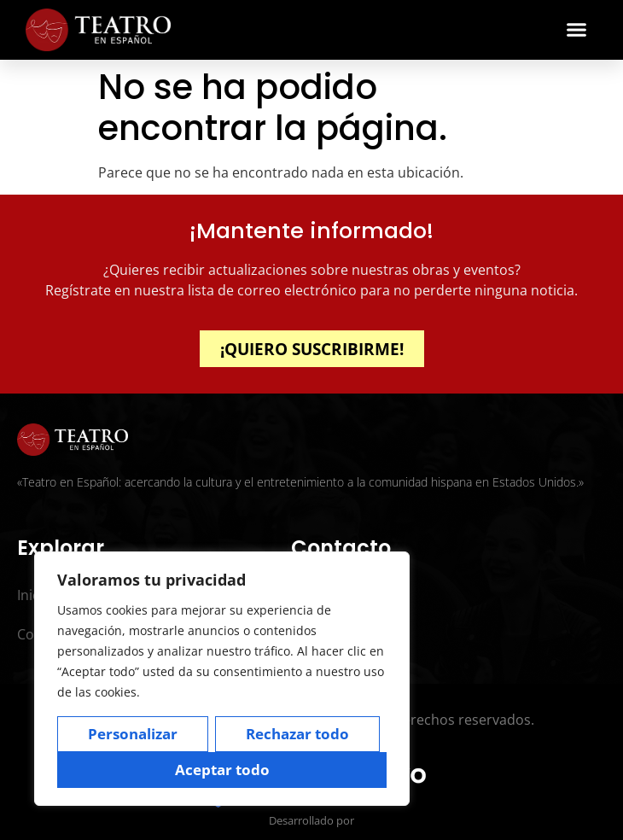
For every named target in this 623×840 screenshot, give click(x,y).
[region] (222, 679)
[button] (577, 30)
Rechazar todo (297, 734)
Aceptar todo (222, 770)
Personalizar (133, 734)
